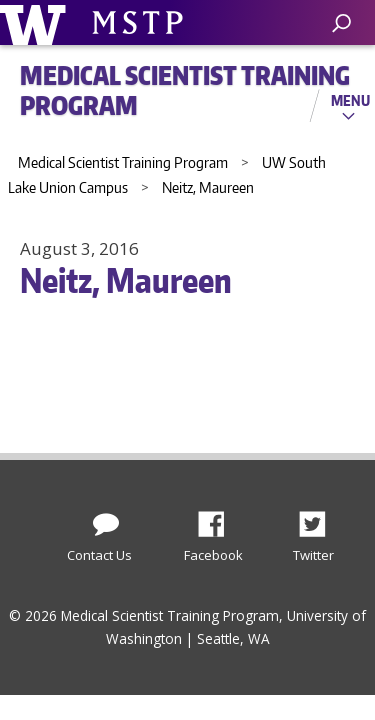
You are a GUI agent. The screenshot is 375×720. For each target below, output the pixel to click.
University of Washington (36, 22)
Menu (350, 100)
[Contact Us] (106, 520)
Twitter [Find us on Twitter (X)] (320, 519)
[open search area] (341, 23)
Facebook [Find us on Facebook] (219, 519)
